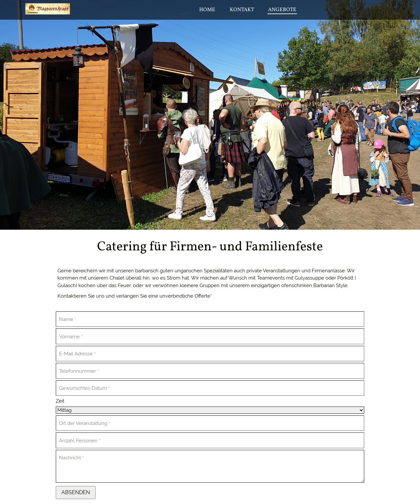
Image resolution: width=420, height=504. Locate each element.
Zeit (60, 401)
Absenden (76, 492)
